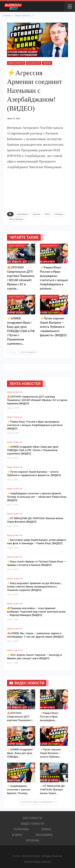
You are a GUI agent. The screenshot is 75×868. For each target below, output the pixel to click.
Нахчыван (59, 214)
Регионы (32, 841)
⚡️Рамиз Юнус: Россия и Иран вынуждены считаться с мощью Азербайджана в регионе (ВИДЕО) (35, 425)
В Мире (17, 835)
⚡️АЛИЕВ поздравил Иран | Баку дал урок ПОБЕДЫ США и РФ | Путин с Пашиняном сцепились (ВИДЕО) (33, 450)
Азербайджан (22, 214)
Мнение (47, 63)
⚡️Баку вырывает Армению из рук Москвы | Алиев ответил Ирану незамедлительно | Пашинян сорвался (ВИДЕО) (34, 587)
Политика (21, 829)
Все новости (33, 63)
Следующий (28, 352)
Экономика (44, 835)
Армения (36, 214)
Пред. (12, 352)
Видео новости (16, 63)
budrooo (46, 862)
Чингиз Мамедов (16, 219)
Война (47, 214)
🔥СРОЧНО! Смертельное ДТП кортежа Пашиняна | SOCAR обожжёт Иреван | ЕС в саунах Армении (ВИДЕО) (37, 400)
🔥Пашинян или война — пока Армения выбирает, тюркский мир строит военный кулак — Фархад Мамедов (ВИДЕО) (36, 612)
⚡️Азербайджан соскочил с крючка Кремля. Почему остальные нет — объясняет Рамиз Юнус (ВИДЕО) (37, 497)
